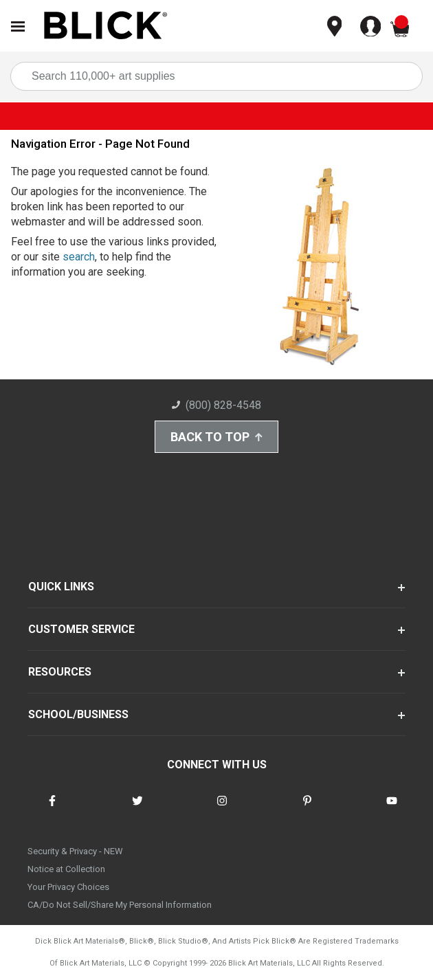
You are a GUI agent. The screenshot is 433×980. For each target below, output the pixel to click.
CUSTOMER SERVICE (81, 629)
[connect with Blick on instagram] (222, 809)
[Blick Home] (106, 26)
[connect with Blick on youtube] (392, 809)
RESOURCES (60, 672)
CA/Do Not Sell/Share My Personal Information (120, 905)
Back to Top (216, 437)
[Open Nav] (18, 26)
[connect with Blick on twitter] (137, 809)
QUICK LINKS (61, 587)
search (79, 257)
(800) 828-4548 (216, 405)
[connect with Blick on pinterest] (307, 809)
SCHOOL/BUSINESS (78, 714)
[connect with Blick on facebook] (52, 809)
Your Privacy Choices (68, 887)
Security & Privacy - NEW (75, 851)
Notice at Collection (66, 869)
